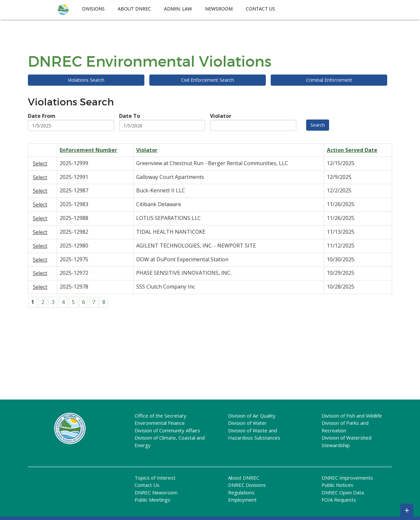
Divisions (93, 9)
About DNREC (134, 9)
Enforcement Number (88, 150)
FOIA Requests (339, 500)
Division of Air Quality (252, 416)
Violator (147, 150)
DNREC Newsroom (156, 492)
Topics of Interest (155, 478)
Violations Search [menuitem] (86, 80)
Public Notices (337, 485)
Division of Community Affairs (167, 430)
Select (40, 163)
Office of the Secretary (160, 416)
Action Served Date (352, 150)
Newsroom (219, 9)
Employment (242, 500)
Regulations (241, 492)
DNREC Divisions (247, 485)
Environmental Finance (160, 423)
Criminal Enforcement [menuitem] (329, 80)
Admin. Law (178, 9)
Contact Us (260, 9)
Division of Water (247, 423)
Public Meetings (152, 500)
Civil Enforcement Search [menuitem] (208, 80)
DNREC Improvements (347, 478)
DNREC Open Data (343, 492)
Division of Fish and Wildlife (352, 416)
